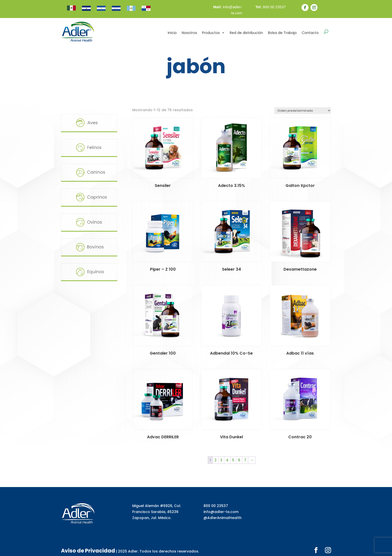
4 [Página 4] (227, 460)
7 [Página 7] (245, 460)
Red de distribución (246, 33)
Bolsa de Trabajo (282, 33)
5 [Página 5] (233, 460)
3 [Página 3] (221, 460)
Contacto (310, 33)
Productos (213, 33)
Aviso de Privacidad (80, 549)
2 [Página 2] (215, 460)
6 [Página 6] (239, 460)
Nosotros (189, 33)
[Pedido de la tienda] (303, 111)
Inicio (172, 33)
